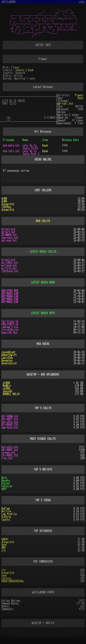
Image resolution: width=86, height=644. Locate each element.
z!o (4, 550)
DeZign (6, 509)
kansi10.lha (9, 333)
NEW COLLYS (43, 221)
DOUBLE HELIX (11, 394)
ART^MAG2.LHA (10, 302)
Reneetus (7, 361)
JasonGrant (8, 352)
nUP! (4, 489)
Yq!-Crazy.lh (10, 321)
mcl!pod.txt (9, 266)
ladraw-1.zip (10, 327)
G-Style (6, 517)
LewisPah (7, 358)
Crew (45, 140)
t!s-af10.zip (10, 330)
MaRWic (7, 386)
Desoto (6, 481)
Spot (4, 545)
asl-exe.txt (9, 240)
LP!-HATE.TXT (10, 456)
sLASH (6, 383)
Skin (4, 478)
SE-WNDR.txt (9, 235)
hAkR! (5, 539)
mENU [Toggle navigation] (82, 2)
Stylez (6, 483)
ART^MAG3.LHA (10, 294)
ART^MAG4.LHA (10, 296)
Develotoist (9, 363)
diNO (4, 199)
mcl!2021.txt (10, 263)
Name (25, 140)
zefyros (6, 578)
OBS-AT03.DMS (10, 291)
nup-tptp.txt (10, 428)
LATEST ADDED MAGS (43, 282)
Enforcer (7, 486)
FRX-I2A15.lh (10, 324)
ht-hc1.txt (8, 232)
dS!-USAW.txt (10, 416)
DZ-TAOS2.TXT (10, 425)
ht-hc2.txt (8, 229)
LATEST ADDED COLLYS (43, 252)
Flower (79, 95)
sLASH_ (7, 388)
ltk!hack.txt (10, 271)
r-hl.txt (7, 458)
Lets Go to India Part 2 (31, 153)
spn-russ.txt (10, 238)
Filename (8, 140)
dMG (4, 548)
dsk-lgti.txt (65, 104)
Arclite (6, 511)
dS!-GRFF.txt (10, 419)
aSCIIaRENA (8, 2)
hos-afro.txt (10, 422)
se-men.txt (8, 453)
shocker (8, 391)
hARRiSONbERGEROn (13, 581)
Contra (6, 520)
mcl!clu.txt (9, 268)
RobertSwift (9, 355)
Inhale (20, 70)
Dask (31, 70)
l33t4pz (6, 207)
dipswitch (8, 204)
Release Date (70, 140)
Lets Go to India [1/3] (30, 147)
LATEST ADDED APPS (43, 313)
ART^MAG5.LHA (10, 299)
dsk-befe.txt (11, 146)
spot (4, 576)
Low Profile (9, 514)
